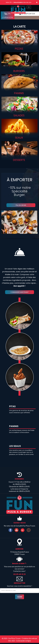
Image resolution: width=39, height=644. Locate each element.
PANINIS (14, 426)
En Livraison (8, 16)
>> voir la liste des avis (24, 2)
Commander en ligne (23, 641)
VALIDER (20, 597)
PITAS (12, 406)
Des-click (12, 641)
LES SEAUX (15, 446)
